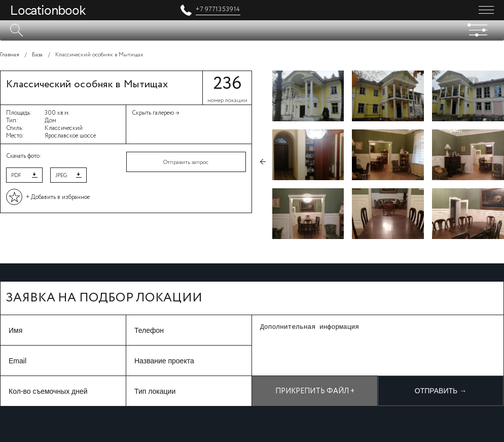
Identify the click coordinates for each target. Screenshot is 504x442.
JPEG (61, 176)
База (37, 55)
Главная (10, 55)
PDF (16, 176)
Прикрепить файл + (315, 391)
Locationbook (48, 10)
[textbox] (252, 30)
